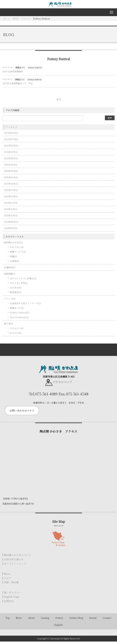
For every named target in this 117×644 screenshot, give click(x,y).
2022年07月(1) (11, 142)
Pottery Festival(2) (20, 315)
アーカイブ (11, 129)
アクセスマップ (62, 384)
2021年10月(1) (11, 154)
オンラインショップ (15, 566)
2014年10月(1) (11, 218)
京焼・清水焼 (11, 585)
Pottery (59, 620)
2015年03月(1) (11, 192)
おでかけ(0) (16, 335)
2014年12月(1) (11, 205)
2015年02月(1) (11, 199)
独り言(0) (9, 326)
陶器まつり (20, 70)
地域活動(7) (10, 276)
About (31, 620)
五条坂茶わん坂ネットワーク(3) (25, 306)
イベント (26, 21)
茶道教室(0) (10, 270)
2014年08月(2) (11, 224)
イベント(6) (10, 301)
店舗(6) (13, 259)
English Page (12, 599)
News (7, 576)
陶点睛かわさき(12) (13, 245)
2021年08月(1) (11, 161)
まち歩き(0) (16, 290)
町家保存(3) (16, 295)
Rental (93, 620)
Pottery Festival (35, 70)
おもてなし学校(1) (19, 285)
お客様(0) (15, 263)
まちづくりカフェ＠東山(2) (23, 281)
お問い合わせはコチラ (22, 413)
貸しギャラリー (13, 595)
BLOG (16, 21)
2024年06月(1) (11, 135)
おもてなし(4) (17, 249)
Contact (107, 620)
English (59, 627)
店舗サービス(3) (18, 254)
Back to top (58, 352)
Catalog (45, 620)
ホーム (6, 21)
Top (8, 620)
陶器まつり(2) (17, 310)
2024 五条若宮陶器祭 (13, 74)
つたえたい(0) (17, 331)
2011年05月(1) (11, 230)
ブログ (8, 580)
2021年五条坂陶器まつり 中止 (18, 86)
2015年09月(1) (11, 173)
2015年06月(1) (11, 180)
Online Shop (76, 620)
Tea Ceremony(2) (19, 320)
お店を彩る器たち (14, 562)
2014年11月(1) (11, 211)
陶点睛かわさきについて (17, 557)
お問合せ (9, 603)
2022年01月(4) (11, 148)
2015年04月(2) (11, 186)
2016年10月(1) (11, 167)
